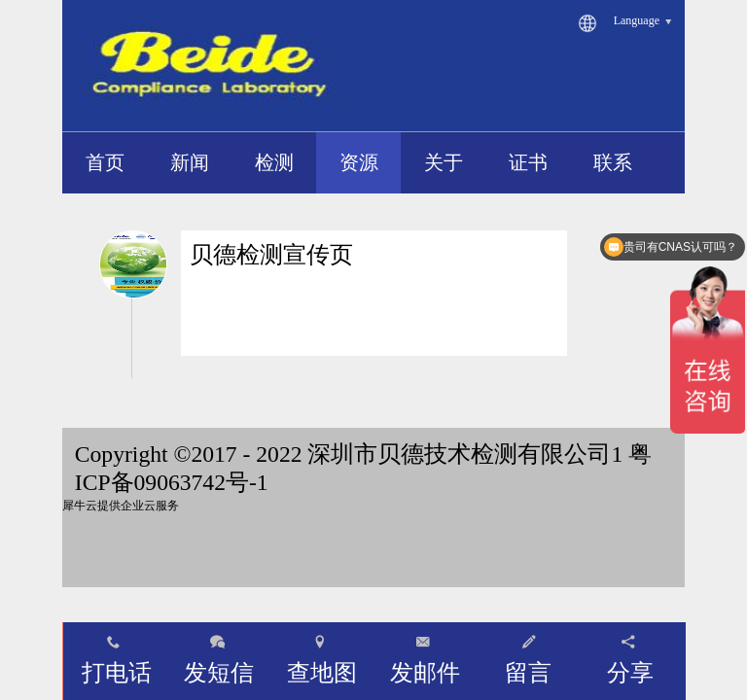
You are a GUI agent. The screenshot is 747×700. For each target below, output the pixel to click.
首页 (105, 162)
